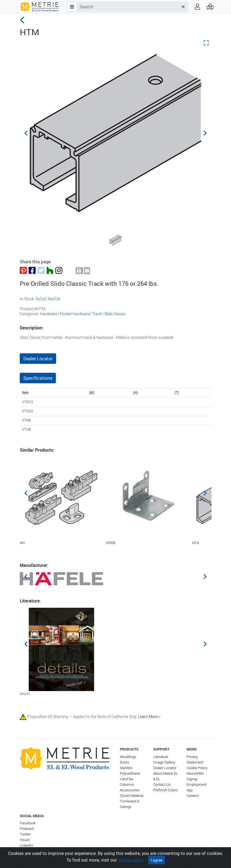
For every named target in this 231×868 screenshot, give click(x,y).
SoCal (41, 299)
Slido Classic (115, 314)
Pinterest (27, 829)
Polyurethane (130, 773)
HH (22, 543)
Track (97, 314)
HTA (196, 543)
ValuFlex (127, 779)
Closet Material (132, 796)
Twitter (25, 834)
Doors (125, 762)
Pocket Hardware (75, 314)
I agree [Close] (157, 861)
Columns (127, 785)
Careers (193, 796)
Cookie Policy (197, 768)
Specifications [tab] (38, 378)
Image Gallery (164, 762)
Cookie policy (131, 861)
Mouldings (128, 757)
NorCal (54, 299)
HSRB (111, 543)
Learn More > (149, 716)
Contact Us (162, 785)
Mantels (126, 768)
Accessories (130, 790)
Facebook (28, 823)
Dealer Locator (38, 359)
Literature (161, 757)
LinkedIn (26, 845)
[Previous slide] (26, 133)
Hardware (49, 314)
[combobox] (128, 7)
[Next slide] (205, 133)
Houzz (25, 840)
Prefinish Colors (166, 790)
